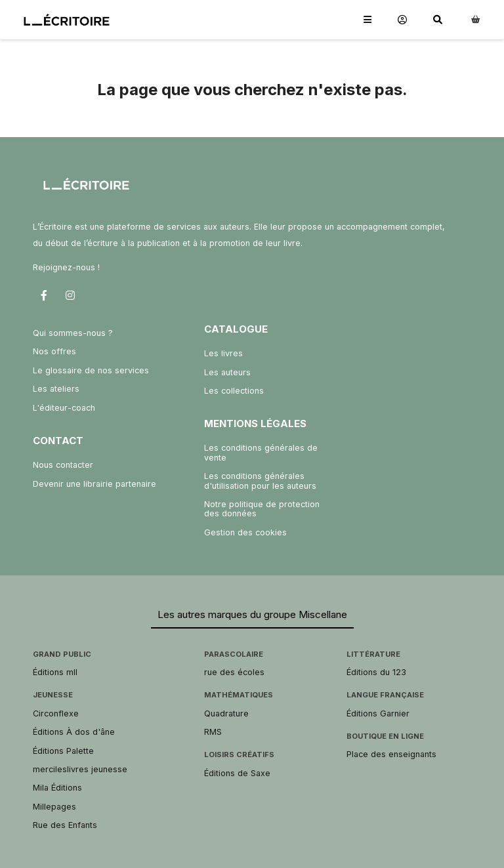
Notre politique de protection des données (262, 509)
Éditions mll (55, 672)
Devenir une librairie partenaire (94, 484)
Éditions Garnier (378, 713)
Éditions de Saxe (237, 773)
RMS (213, 732)
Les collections (234, 391)
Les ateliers (56, 389)
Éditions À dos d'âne (74, 732)
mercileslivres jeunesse (80, 769)
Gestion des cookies (245, 532)
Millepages (54, 807)
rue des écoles (234, 672)
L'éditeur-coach (64, 408)
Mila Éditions (57, 788)
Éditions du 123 (376, 672)
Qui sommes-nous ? (73, 333)
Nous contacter (63, 465)
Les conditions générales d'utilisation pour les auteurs (260, 481)
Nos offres (54, 351)
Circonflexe (56, 713)
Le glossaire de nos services (91, 370)
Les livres (223, 353)
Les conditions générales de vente (261, 452)
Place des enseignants (391, 754)
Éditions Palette (63, 751)
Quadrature (226, 713)
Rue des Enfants (65, 825)
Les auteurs (227, 372)
